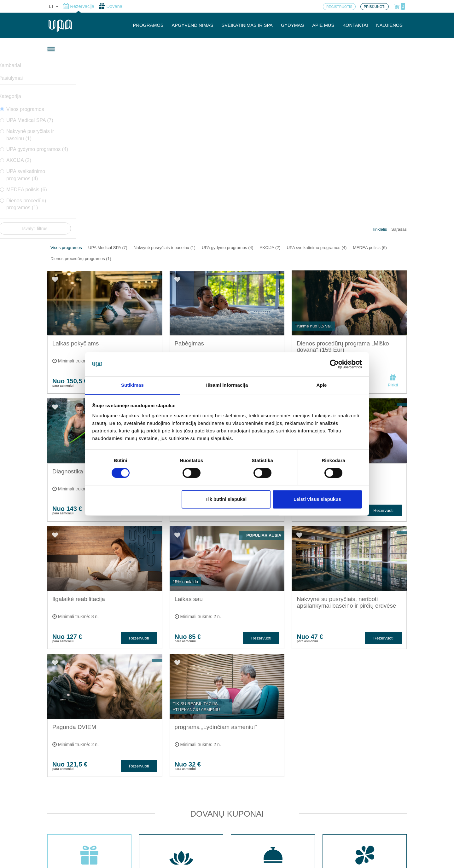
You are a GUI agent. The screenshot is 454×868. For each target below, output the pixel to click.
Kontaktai (150, 794)
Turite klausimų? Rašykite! (323, 786)
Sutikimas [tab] (132, 385)
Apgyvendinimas (158, 763)
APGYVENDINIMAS (193, 25)
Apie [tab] (322, 385)
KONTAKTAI (355, 25)
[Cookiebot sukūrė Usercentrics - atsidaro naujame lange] (334, 364)
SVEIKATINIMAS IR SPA (247, 25)
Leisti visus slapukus (317, 499)
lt (54, 6)
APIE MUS (323, 25)
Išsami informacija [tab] (227, 385)
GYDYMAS (292, 25)
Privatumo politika (229, 821)
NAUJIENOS (389, 25)
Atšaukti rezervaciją (231, 832)
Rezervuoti (139, 203)
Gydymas (150, 783)
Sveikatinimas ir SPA (163, 773)
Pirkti (393, 201)
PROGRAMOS (148, 25)
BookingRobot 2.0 (390, 859)
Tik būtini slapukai (226, 499)
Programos (152, 804)
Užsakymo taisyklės (231, 811)
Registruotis (153, 814)
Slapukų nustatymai (231, 800)
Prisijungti (151, 825)
